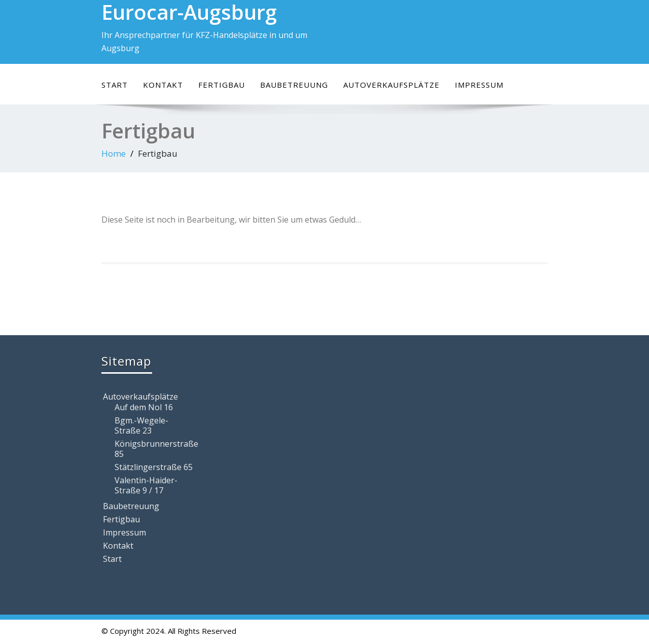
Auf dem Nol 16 (144, 407)
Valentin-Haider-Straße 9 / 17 (146, 485)
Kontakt (163, 85)
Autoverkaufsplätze (391, 85)
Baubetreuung (294, 85)
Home (114, 153)
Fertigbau (222, 85)
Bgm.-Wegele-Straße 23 (141, 425)
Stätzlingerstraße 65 (154, 467)
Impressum (479, 85)
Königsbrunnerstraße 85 (154, 449)
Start (115, 85)
